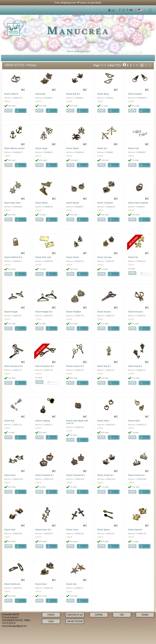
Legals (51, 621)
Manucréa (78, 31)
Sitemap (145, 615)
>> (137, 65)
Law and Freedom (75, 621)
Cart (122, 615)
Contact (51, 615)
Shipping (99, 615)
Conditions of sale (75, 615)
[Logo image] (13, 30)
